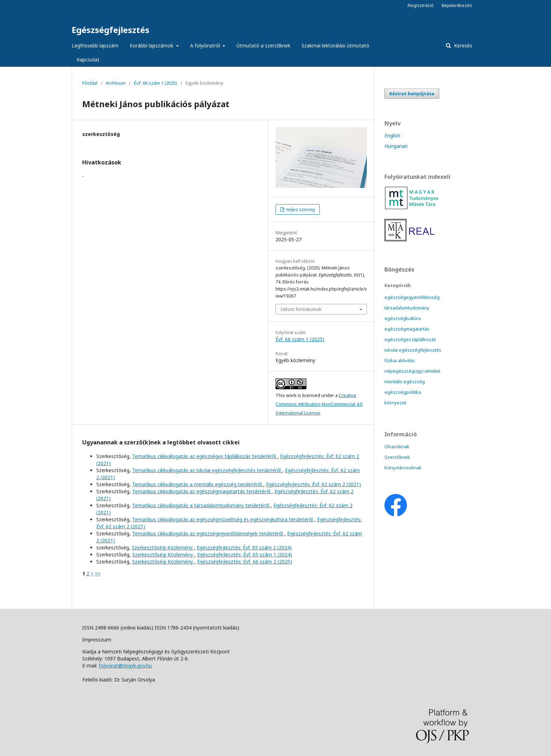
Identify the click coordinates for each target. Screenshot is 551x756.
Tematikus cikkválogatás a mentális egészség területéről (198, 484)
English (392, 135)
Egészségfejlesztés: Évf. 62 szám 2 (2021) (313, 484)
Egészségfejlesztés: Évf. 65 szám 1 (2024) (245, 555)
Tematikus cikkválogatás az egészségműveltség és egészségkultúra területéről (223, 519)
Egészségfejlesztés (111, 30)
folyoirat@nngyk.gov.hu (125, 666)
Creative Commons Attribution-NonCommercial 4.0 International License (319, 404)
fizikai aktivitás (400, 360)
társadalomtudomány (407, 308)
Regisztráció (421, 5)
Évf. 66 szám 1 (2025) (155, 83)
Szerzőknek (397, 457)
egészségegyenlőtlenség (412, 297)
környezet (395, 403)
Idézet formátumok (301, 309)
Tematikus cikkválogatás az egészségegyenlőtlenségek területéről (208, 533)
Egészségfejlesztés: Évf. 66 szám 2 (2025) (245, 562)
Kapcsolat (88, 60)
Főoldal (90, 83)
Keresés (462, 45)
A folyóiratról (206, 45)
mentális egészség (405, 382)
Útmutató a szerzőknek (263, 45)
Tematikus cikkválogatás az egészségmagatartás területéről (202, 491)
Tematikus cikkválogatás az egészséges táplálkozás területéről (205, 456)
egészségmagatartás (407, 329)
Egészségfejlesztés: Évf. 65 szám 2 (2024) (244, 548)
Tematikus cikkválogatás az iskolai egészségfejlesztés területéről (207, 470)
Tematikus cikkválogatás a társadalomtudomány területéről (201, 505)
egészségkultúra (403, 318)
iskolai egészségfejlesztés (413, 350)
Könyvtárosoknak (403, 468)
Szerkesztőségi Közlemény (163, 548)
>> (98, 573)
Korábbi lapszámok (152, 45)
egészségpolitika (403, 392)
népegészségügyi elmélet (412, 371)
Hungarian (396, 146)
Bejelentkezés (457, 5)
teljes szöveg (300, 209)
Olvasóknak (397, 447)
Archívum (116, 83)
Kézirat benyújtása (412, 93)
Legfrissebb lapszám (95, 45)
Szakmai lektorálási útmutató (335, 45)
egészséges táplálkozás (410, 339)
